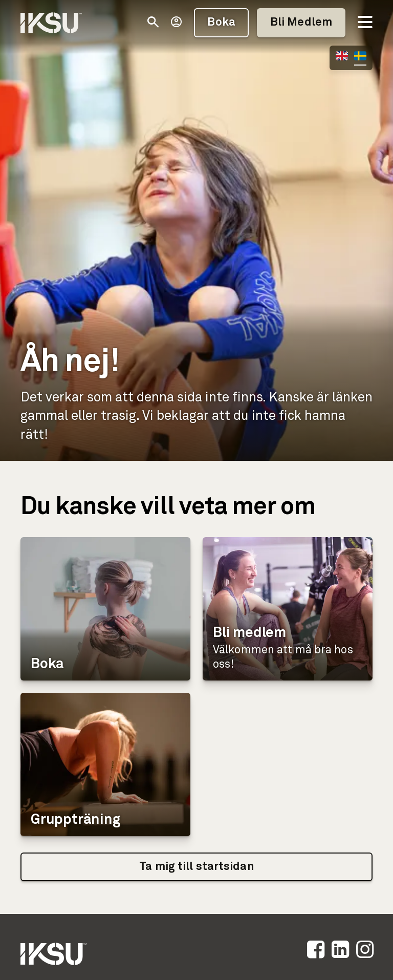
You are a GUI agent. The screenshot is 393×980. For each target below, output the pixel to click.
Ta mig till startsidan (196, 867)
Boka (221, 23)
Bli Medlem (301, 23)
